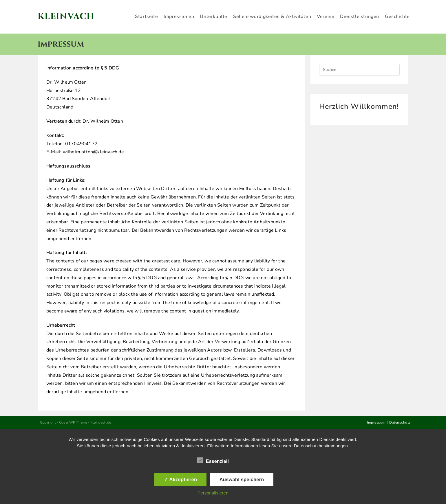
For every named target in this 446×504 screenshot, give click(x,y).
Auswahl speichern (242, 479)
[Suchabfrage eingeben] (359, 70)
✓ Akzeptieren (180, 479)
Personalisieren (213, 493)
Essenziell (213, 460)
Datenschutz (400, 422)
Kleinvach (67, 17)
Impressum (376, 422)
